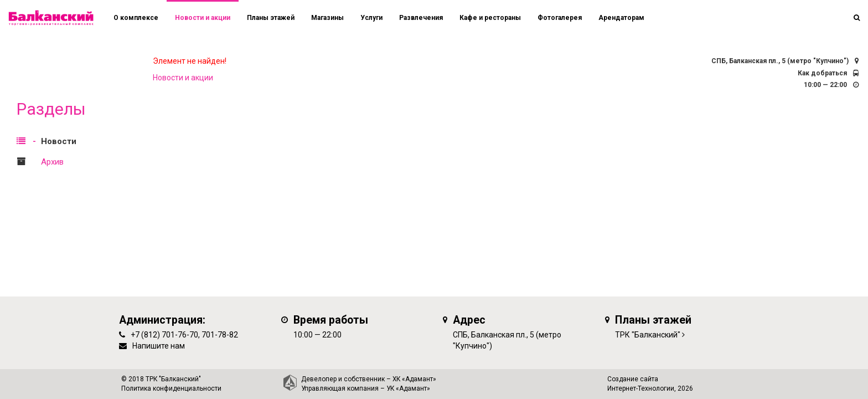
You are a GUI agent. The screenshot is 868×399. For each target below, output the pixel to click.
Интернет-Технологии (641, 388)
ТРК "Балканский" (648, 335)
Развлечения (421, 18)
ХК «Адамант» (414, 379)
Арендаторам (621, 18)
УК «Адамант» (408, 388)
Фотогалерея (560, 18)
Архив (52, 162)
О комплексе (136, 18)
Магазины (327, 18)
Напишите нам (159, 346)
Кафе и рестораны (490, 18)
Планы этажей (271, 18)
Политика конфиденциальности (171, 388)
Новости (59, 141)
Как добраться (822, 73)
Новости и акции (203, 18)
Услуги (371, 18)
